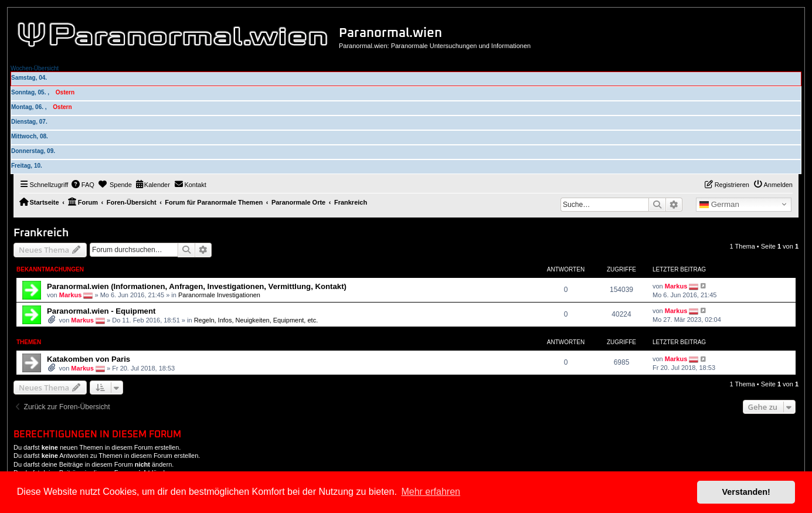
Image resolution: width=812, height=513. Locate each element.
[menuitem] (83, 185)
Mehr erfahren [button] (431, 492)
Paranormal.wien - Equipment (101, 311)
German (719, 205)
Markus (71, 294)
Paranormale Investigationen (219, 294)
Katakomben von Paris (89, 359)
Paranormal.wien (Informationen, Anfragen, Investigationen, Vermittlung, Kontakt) (197, 286)
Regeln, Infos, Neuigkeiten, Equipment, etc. (256, 320)
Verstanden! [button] (746, 492)
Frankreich (41, 233)
